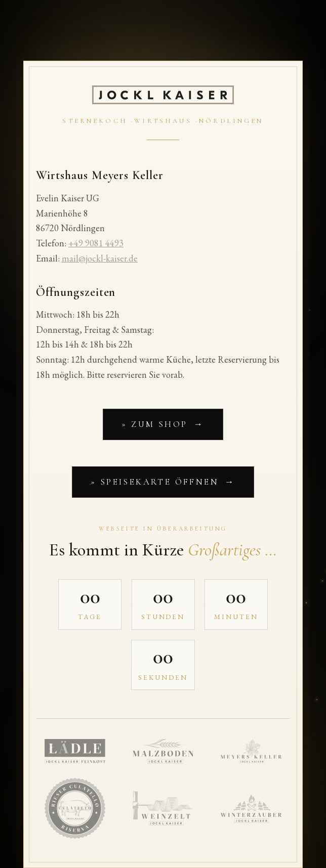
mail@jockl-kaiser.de (100, 258)
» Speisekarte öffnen (155, 482)
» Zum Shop (154, 424)
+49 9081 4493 (96, 243)
